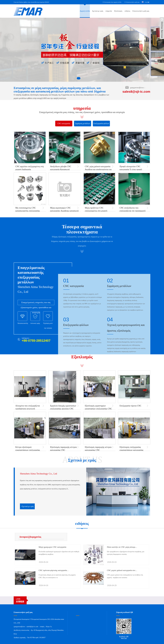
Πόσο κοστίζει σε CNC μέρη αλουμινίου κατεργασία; (128, 547)
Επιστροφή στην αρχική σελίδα (113, 2)
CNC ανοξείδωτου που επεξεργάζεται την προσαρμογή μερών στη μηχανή (133, 211)
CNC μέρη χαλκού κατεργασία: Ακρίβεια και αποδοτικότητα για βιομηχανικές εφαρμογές (98, 169)
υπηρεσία (109, 11)
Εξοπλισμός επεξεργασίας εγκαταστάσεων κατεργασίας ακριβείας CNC (131, 450)
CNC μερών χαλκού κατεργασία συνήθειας (124, 570)
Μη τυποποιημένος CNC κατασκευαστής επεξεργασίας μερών (28, 211)
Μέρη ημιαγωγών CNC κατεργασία (52, 547)
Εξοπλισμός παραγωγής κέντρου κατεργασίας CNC (63, 449)
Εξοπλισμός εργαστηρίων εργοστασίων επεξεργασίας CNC (98, 407)
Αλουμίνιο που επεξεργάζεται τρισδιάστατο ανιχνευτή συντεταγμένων (28, 409)
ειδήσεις (127, 11)
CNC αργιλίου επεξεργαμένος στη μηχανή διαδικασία (29, 168)
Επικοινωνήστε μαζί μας (133, 2)
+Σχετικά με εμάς (27, 506)
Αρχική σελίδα (85, 11)
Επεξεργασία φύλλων (101, 123)
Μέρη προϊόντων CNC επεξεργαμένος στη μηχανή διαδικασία (96, 211)
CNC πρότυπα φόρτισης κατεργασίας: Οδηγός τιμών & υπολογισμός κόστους (69, 570)
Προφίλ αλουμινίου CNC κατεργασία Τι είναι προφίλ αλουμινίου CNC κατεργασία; (132, 169)
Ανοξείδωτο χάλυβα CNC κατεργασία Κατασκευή (61, 168)
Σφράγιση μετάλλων (83, 123)
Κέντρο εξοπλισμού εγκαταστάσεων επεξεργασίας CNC (28, 450)
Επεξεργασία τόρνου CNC (130, 406)
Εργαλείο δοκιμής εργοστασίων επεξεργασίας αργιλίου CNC (63, 407)
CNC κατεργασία (64, 123)
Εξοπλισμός (118, 11)
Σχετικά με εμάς (98, 11)
